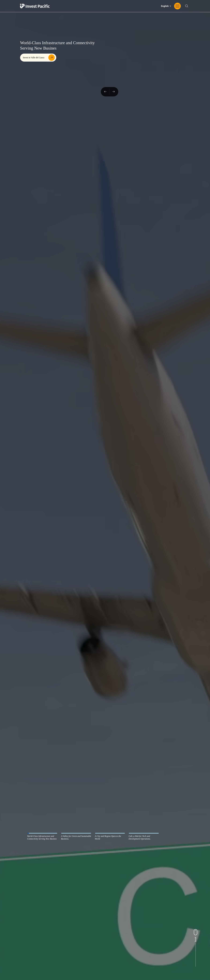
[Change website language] (166, 6)
